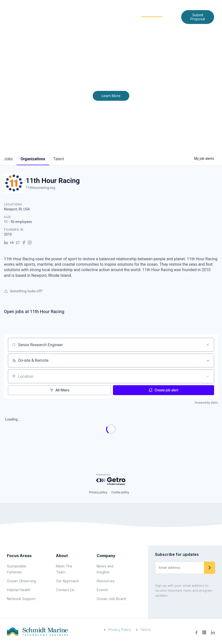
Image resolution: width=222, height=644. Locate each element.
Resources (106, 581)
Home (72, 13)
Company (106, 556)
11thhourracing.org (40, 188)
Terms (145, 630)
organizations (33, 159)
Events (102, 590)
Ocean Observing (22, 581)
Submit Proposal (198, 17)
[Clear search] (208, 345)
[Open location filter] (208, 376)
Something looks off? (23, 291)
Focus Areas (119, 13)
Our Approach (67, 581)
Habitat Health (19, 590)
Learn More (111, 96)
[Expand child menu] (100, 13)
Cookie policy (120, 492)
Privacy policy (98, 492)
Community (152, 13)
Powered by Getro (206, 403)
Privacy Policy (120, 630)
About (92, 13)
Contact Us (138, 21)
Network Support (21, 599)
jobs (8, 159)
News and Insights (103, 21)
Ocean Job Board (111, 599)
